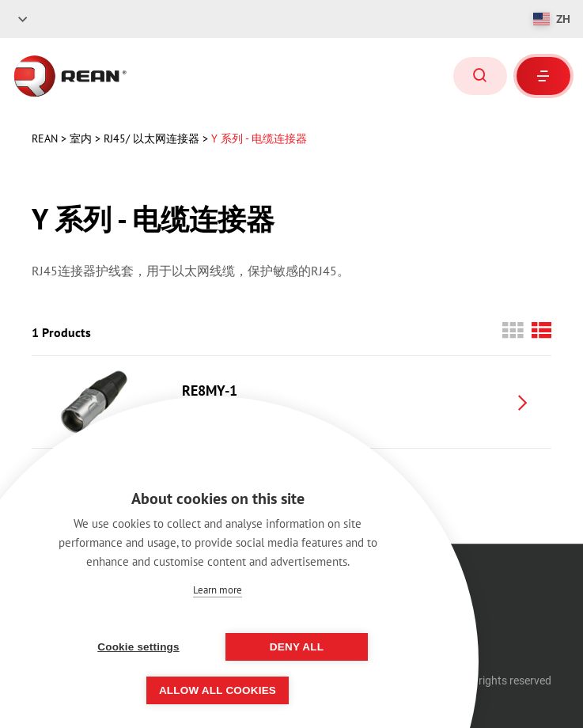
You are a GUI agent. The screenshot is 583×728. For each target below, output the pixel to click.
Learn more (218, 590)
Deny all (297, 647)
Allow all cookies (218, 690)
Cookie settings (138, 647)
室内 (82, 138)
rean (46, 138)
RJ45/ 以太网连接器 (153, 138)
